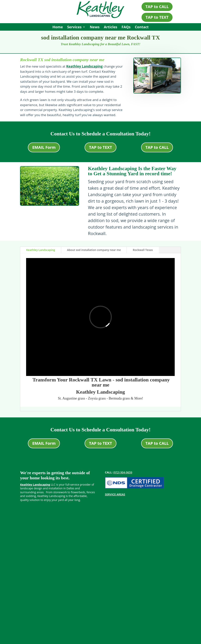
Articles (111, 27)
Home (58, 27)
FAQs (126, 27)
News (95, 27)
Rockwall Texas (143, 250)
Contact (142, 27)
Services (74, 27)
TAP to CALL (157, 7)
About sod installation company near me (94, 250)
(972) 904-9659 (123, 472)
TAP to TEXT (157, 17)
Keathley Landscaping (85, 66)
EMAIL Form (44, 147)
